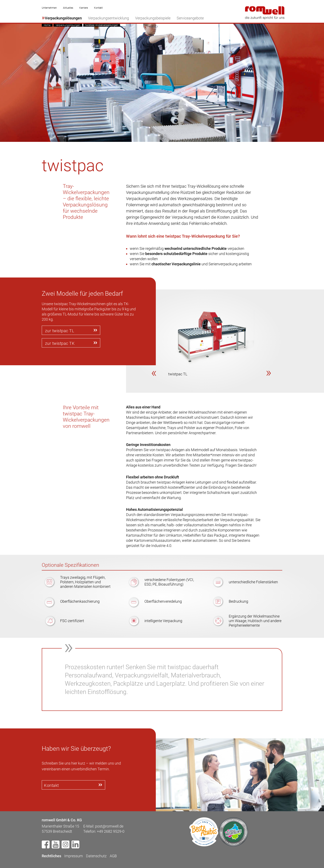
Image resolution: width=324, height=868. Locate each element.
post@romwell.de (109, 826)
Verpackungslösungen (63, 18)
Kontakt (98, 8)
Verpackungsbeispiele (153, 18)
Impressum (74, 856)
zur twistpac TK (60, 343)
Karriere (84, 8)
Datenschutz (96, 856)
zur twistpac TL (60, 331)
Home (47, 25)
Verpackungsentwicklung (108, 18)
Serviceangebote (190, 18)
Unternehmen (49, 8)
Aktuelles (68, 8)
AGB (113, 856)
